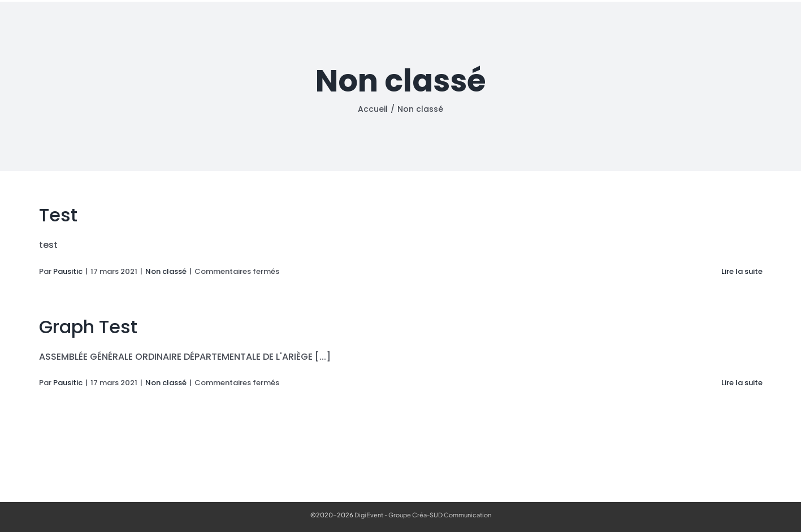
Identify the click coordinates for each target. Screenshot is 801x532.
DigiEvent (369, 515)
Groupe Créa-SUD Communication (440, 515)
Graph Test (88, 327)
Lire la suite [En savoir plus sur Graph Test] (742, 383)
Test (58, 215)
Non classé (166, 271)
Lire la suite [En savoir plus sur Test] (742, 271)
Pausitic (68, 271)
